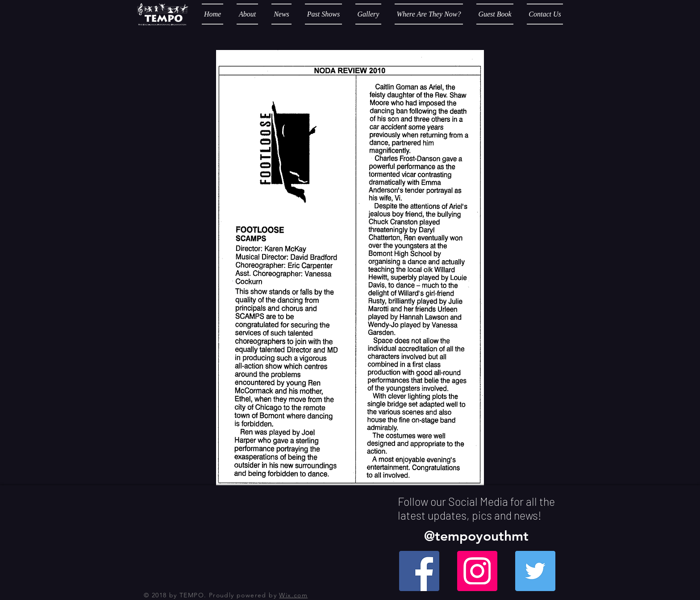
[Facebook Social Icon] (419, 571)
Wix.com (293, 595)
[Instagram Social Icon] (477, 571)
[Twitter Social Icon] (535, 571)
